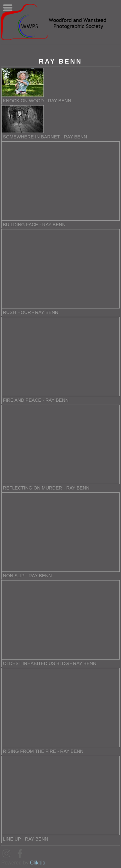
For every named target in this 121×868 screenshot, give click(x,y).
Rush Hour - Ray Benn (31, 312)
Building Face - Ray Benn (34, 225)
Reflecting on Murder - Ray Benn (46, 488)
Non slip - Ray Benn (27, 576)
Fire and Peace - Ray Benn (36, 400)
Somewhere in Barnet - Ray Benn (45, 137)
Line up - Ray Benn (26, 839)
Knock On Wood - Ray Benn (37, 101)
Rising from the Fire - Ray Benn (43, 751)
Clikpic (37, 863)
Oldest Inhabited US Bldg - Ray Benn (50, 663)
